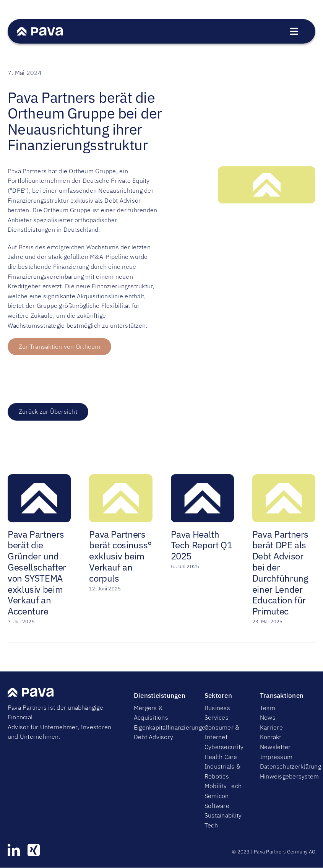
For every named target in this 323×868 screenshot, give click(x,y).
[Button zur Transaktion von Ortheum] (59, 347)
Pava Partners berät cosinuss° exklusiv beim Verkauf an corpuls (120, 556)
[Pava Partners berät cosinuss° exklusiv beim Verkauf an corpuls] (121, 478)
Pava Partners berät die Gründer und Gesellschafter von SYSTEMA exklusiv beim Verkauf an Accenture (37, 573)
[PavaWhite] (40, 30)
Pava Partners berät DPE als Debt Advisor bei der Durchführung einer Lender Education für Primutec (280, 573)
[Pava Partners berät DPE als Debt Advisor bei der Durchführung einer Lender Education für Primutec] (284, 478)
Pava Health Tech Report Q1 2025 (202, 545)
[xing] (34, 850)
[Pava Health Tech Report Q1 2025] (202, 478)
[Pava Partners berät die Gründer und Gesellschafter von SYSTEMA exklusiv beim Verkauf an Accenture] (39, 478)
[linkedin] (14, 850)
